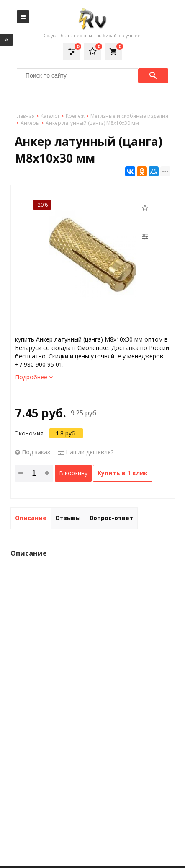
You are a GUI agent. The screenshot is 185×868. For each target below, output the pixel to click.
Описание (31, 518)
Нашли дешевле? (86, 452)
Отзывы (68, 518)
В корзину (73, 473)
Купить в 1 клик (123, 473)
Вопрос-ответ (111, 518)
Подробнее (34, 377)
